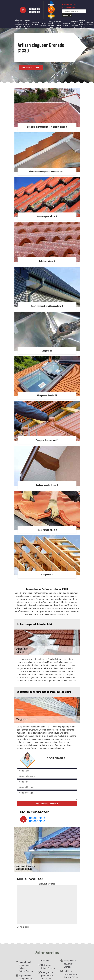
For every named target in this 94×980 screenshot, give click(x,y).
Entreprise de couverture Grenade (70, 964)
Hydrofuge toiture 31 (43, 24)
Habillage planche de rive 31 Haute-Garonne (82, 24)
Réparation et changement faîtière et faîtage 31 (19, 24)
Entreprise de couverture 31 (75, 24)
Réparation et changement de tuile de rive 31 (27, 24)
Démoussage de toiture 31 (35, 24)
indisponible (34, 9)
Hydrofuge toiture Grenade (48, 967)
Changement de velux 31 (66, 24)
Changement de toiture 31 (90, 24)
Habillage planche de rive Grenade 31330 (71, 974)
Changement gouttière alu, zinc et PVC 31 (51, 24)
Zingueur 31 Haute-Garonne (59, 24)
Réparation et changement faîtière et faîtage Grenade (26, 967)
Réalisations (31, 68)
